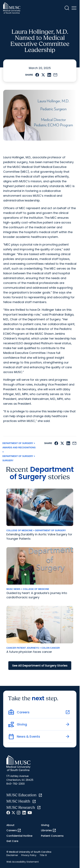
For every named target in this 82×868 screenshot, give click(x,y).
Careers (14, 830)
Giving (45, 825)
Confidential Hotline (19, 836)
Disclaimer (12, 855)
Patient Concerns (52, 836)
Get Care (12, 841)
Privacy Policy (29, 855)
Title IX (43, 855)
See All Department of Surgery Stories (40, 665)
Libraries (49, 830)
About (10, 825)
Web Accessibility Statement (23, 862)
